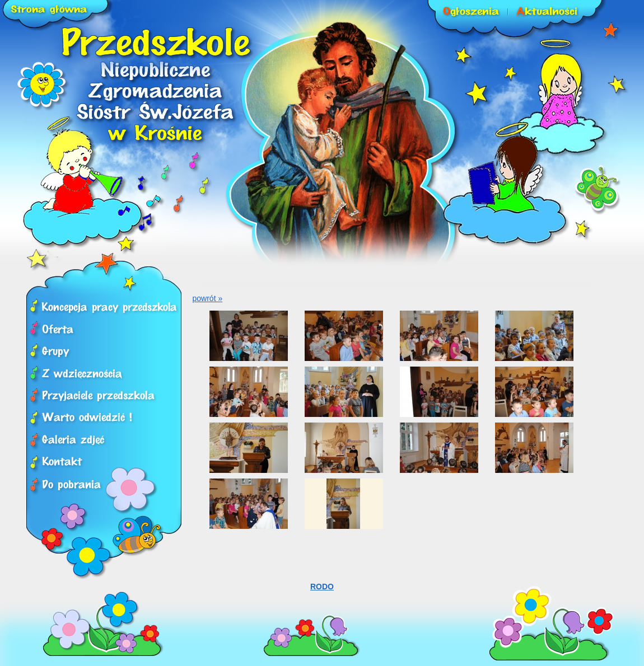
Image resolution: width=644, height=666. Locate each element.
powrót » (208, 298)
